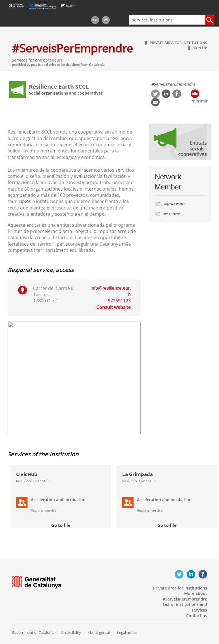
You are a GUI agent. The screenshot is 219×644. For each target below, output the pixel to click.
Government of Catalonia (33, 632)
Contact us (197, 616)
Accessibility (71, 632)
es (106, 20)
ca (95, 20)
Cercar (210, 20)
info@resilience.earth (111, 291)
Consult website (114, 307)
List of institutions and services (185, 607)
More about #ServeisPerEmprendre (185, 596)
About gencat (99, 632)
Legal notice (127, 632)
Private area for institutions (180, 588)
